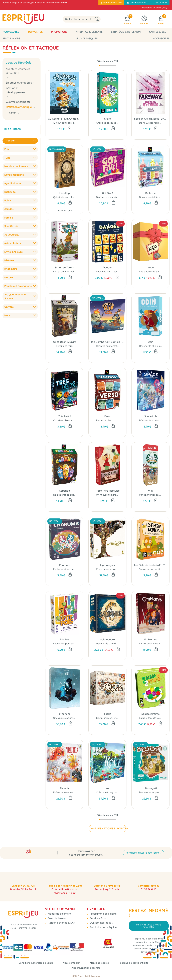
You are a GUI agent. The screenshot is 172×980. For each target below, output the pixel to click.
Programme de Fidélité (103, 910)
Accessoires (161, 38)
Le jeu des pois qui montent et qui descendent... (79, 644)
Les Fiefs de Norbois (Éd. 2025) (150, 565)
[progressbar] (107, 65)
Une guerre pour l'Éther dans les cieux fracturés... (80, 718)
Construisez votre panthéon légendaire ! (118, 569)
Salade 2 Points (150, 714)
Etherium (64, 714)
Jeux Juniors (11, 38)
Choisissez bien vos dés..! (67, 420)
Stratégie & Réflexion (126, 32)
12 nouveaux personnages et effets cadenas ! (78, 123)
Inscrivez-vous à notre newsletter (149, 922)
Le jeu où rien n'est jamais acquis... (115, 272)
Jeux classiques (87, 38)
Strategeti (151, 788)
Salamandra (108, 639)
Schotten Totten (64, 267)
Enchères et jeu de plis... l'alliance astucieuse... (78, 569)
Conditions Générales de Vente (33, 963)
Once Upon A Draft (64, 342)
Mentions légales (100, 963)
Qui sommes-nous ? (101, 919)
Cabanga (64, 491)
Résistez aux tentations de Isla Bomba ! (118, 346)
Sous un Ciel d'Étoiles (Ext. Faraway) (150, 119)
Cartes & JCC (158, 32)
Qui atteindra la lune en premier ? (72, 197)
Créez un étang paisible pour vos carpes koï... (121, 792)
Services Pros (97, 915)
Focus (108, 714)
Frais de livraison (57, 915)
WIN (151, 491)
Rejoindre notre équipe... (104, 924)
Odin (150, 342)
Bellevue (150, 193)
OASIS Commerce (92, 976)
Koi (107, 788)
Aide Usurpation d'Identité (86, 968)
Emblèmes (151, 639)
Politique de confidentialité (136, 963)
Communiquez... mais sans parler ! (115, 718)
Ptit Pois (65, 639)
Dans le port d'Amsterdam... (155, 197)
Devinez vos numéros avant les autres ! (118, 197)
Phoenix (64, 788)
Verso (108, 416)
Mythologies (108, 565)
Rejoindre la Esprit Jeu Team (143, 844)
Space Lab (150, 416)
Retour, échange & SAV (61, 919)
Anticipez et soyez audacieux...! (113, 123)
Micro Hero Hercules (107, 491)
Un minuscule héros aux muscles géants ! (119, 495)
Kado (151, 267)
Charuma (65, 565)
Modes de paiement (59, 910)
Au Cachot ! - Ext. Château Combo (65, 119)
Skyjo (108, 119)
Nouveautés (11, 32)
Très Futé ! (65, 416)
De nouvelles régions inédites (155, 123)
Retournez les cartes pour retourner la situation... (123, 420)
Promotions (59, 32)
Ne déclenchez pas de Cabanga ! (72, 495)
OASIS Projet (78, 976)
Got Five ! (108, 193)
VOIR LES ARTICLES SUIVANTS (107, 829)
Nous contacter (71, 963)
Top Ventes (35, 32)
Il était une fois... (65, 346)
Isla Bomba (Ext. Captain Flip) (107, 342)
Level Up (65, 193)
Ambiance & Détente (89, 32)
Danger (107, 267)
